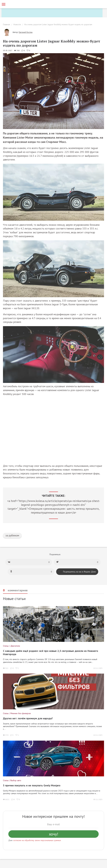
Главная (6, 24)
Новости (17, 24)
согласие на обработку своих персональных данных (37, 840)
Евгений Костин (26, 32)
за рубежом (12, 535)
